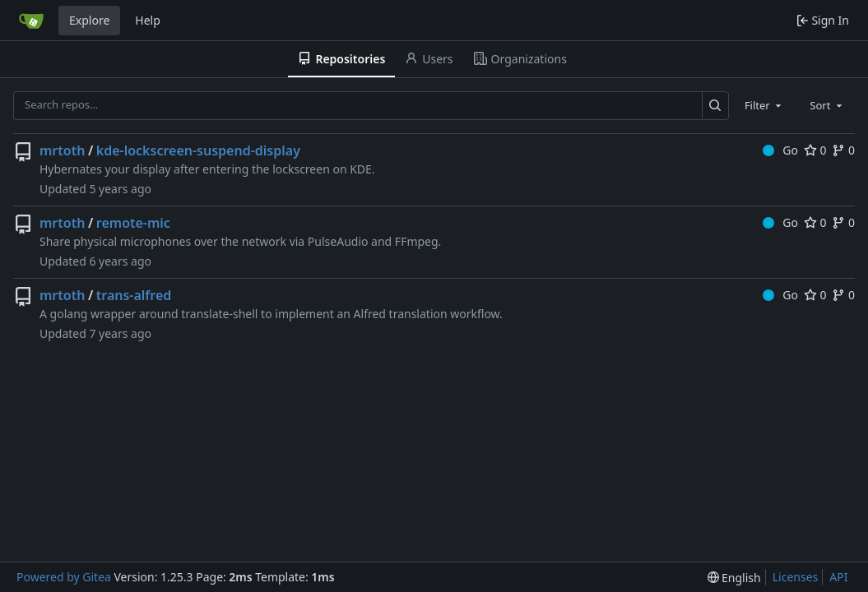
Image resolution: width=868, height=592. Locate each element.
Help (148, 20)
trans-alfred (134, 295)
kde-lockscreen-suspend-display (198, 150)
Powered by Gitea (64, 577)
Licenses (796, 577)
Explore (89, 20)
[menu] (734, 578)
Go (780, 150)
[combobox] (764, 105)
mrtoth (62, 150)
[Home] (31, 21)
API (838, 577)
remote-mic (133, 223)
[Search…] (715, 106)
